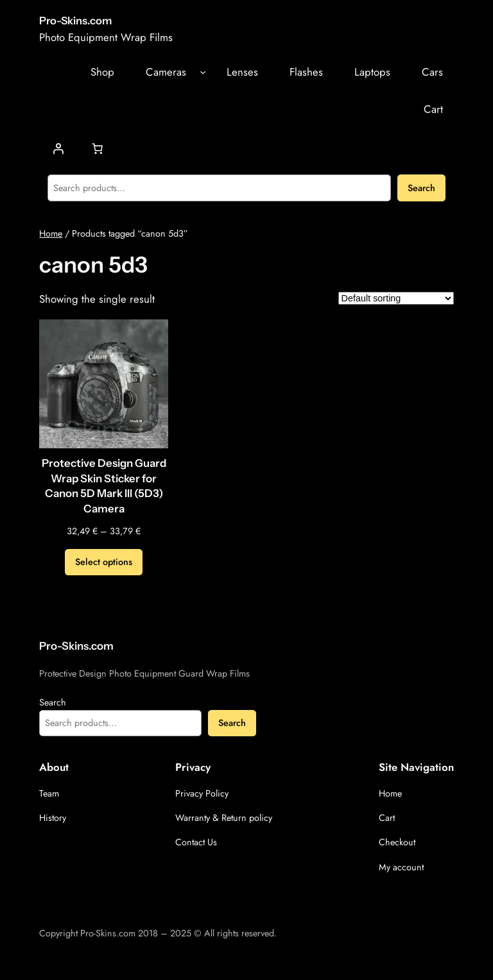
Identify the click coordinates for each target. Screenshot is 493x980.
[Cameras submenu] (203, 72)
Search (421, 188)
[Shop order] (396, 298)
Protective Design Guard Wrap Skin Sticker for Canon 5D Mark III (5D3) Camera (104, 486)
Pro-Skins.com (75, 21)
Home (51, 233)
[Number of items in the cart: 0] (98, 149)
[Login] (58, 149)
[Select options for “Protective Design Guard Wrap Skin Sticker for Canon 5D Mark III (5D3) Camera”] (104, 562)
